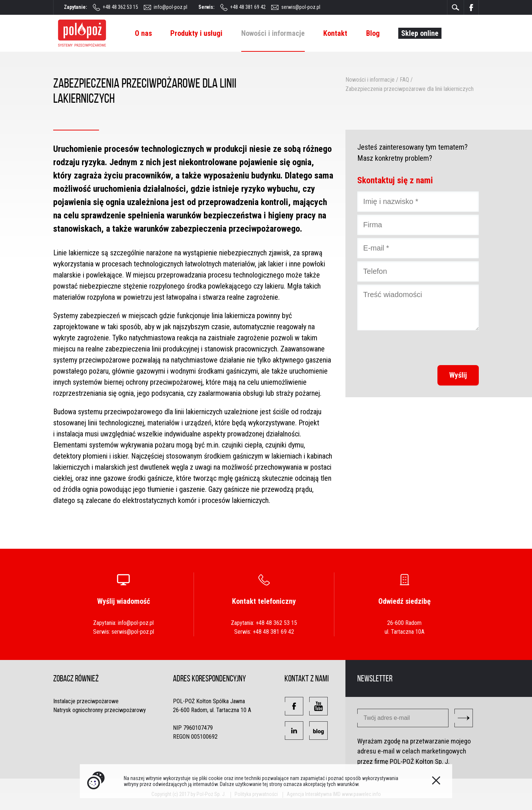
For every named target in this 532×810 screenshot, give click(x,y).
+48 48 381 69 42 (248, 7)
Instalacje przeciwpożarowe (86, 701)
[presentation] (423, 348)
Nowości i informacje (370, 80)
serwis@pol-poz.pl (301, 7)
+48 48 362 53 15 (120, 7)
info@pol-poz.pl (170, 7)
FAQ (404, 80)
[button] (294, 706)
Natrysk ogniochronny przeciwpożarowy (100, 710)
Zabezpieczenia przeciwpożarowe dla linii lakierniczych (410, 89)
